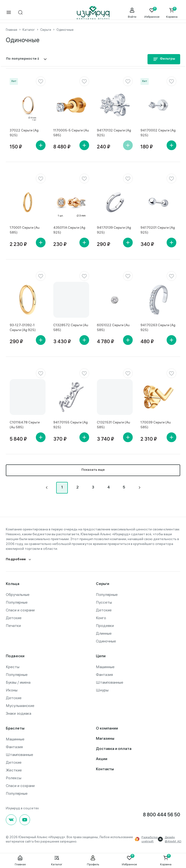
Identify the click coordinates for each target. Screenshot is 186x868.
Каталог (57, 860)
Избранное (129, 860)
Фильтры (164, 59)
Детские (14, 617)
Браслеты (15, 728)
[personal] (132, 13)
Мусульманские (20, 705)
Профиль (93, 860)
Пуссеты (104, 602)
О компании (107, 728)
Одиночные (106, 641)
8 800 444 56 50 (162, 815)
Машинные (105, 666)
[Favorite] (152, 13)
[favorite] (41, 81)
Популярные (17, 602)
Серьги (103, 584)
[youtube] (25, 819)
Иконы (12, 690)
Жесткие (14, 770)
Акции (102, 759)
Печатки (13, 625)
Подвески (15, 656)
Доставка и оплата (114, 749)
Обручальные (18, 594)
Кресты (13, 666)
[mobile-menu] (9, 13)
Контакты (105, 769)
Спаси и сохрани (20, 609)
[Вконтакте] (11, 819)
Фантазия (104, 674)
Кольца (13, 584)
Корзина (166, 860)
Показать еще (93, 470)
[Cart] (172, 13)
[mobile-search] (20, 13)
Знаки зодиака (19, 713)
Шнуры (102, 690)
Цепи (101, 656)
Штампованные (110, 682)
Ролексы (14, 777)
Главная (20, 860)
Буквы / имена (18, 682)
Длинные (104, 633)
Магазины (105, 738)
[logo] (93, 13)
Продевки (105, 625)
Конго (101, 617)
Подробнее (16, 559)
